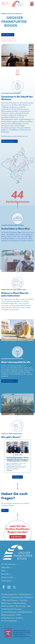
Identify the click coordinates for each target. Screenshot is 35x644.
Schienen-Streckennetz (12, 597)
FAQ (4, 510)
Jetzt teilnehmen (8, 40)
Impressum (7, 581)
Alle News (16, 477)
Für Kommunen (9, 564)
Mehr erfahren (7, 35)
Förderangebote (9, 594)
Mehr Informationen (8, 141)
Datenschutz (7, 577)
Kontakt (5, 574)
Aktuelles (6, 567)
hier (26, 136)
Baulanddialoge (9, 612)
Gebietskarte (25, 594)
